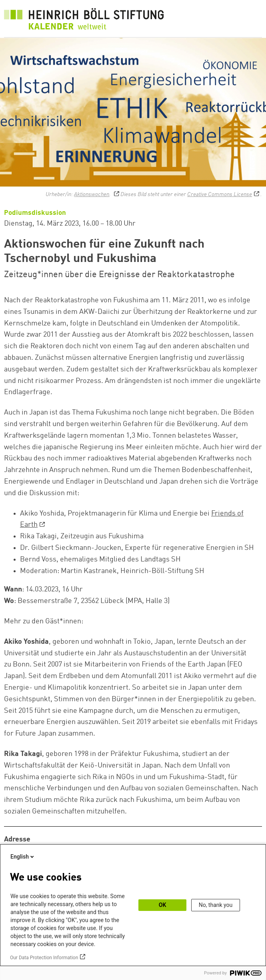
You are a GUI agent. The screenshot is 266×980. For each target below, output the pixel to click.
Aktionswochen (92, 194)
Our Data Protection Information (44, 958)
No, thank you (216, 905)
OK (163, 905)
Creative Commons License (220, 194)
